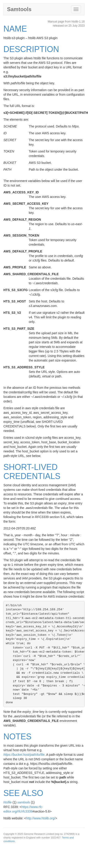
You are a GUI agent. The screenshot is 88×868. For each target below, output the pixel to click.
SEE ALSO (23, 793)
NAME (15, 29)
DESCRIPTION (31, 49)
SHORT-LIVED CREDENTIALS (32, 472)
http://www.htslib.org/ (41, 818)
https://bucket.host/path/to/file (24, 755)
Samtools (19, 9)
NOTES (17, 737)
